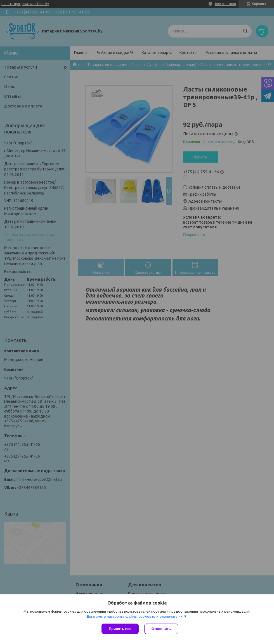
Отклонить (161, 629)
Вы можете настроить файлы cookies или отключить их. (135, 616)
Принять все (120, 629)
